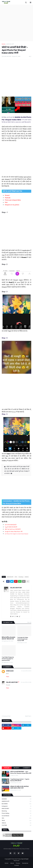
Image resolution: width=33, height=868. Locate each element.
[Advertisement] (16, 23)
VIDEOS (27, 577)
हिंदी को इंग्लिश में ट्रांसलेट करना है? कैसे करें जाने (8, 638)
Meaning (16, 811)
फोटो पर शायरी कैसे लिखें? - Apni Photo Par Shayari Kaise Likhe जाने (21, 773)
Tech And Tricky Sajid (18, 859)
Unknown (10, 671)
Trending (21, 577)
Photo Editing (16, 813)
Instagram (16, 806)
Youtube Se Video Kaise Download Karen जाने (23, 639)
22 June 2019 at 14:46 (26, 682)
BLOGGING (16, 804)
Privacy (18, 863)
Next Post (28, 716)
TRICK (16, 821)
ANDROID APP (10, 44)
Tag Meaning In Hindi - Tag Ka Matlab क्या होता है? (20, 780)
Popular (7, 768)
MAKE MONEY (16, 809)
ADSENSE (16, 799)
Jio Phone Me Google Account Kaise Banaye (17, 534)
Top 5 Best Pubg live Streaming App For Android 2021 (8, 659)
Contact (17, 865)
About (12, 863)
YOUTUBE (16, 825)
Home (4, 44)
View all (29, 622)
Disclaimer (25, 863)
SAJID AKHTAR (16, 588)
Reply (8, 677)
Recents (16, 768)
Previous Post (6, 716)
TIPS (16, 577)
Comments (26, 768)
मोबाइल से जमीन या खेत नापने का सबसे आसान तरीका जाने (19, 787)
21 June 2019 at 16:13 (26, 671)
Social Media (16, 816)
